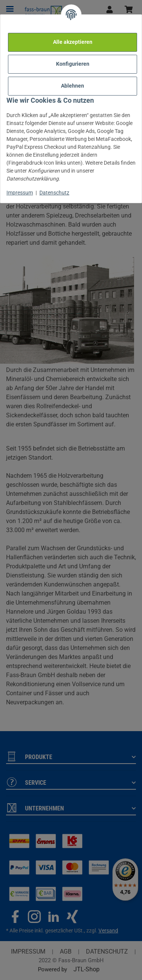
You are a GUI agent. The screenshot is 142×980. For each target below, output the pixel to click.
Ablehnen (73, 86)
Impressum (20, 193)
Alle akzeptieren (73, 42)
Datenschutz (54, 193)
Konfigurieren (73, 64)
